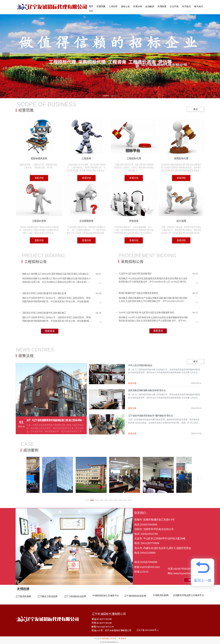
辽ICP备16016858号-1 (148, 630)
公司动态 (113, 6)
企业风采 (174, 6)
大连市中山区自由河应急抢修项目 (135, 274)
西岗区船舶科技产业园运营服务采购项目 (138, 293)
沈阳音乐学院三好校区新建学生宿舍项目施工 (44, 313)
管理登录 (122, 638)
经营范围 (101, 6)
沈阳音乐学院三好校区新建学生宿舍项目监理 (44, 293)
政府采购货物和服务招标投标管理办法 (147, 390)
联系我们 (198, 6)
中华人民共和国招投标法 (140, 365)
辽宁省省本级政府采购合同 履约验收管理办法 (151, 416)
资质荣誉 (162, 6)
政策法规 (137, 6)
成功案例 (150, 6)
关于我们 (186, 6)
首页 (91, 6)
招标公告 (125, 6)
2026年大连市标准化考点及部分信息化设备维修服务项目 (146, 313)
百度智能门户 (107, 638)
